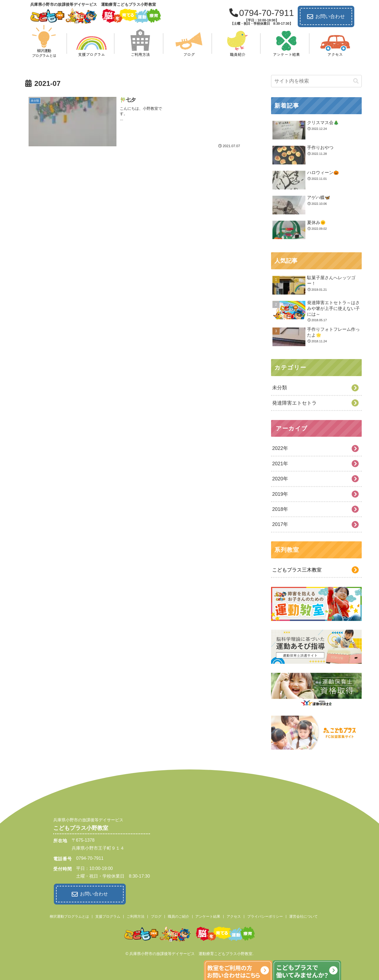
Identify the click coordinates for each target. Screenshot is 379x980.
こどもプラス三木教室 (297, 570)
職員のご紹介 (179, 916)
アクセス (234, 916)
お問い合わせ (326, 17)
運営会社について (303, 916)
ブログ (156, 916)
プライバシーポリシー (265, 916)
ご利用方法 (136, 916)
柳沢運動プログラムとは (69, 916)
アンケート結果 (208, 916)
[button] (356, 81)
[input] (316, 81)
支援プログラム (108, 916)
